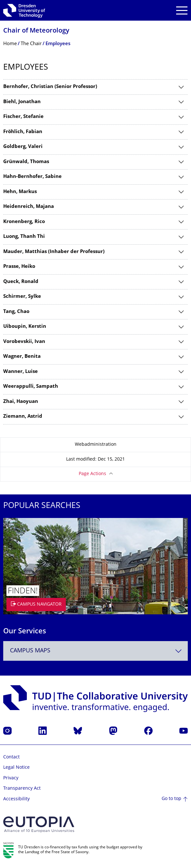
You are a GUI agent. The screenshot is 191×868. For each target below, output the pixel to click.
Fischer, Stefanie (23, 117)
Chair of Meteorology (36, 31)
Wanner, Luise (20, 372)
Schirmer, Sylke (22, 297)
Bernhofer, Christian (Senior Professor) (50, 87)
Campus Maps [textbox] (30, 651)
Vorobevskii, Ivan (24, 342)
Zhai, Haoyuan (21, 402)
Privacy (11, 778)
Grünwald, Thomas (26, 162)
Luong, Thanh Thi (24, 237)
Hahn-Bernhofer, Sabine (32, 177)
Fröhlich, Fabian (23, 132)
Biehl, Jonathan (22, 102)
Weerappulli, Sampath (31, 387)
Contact (11, 757)
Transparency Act (22, 789)
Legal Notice (16, 768)
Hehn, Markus (20, 192)
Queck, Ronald (21, 282)
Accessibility (16, 799)
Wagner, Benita (22, 357)
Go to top (171, 799)
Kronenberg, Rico (24, 222)
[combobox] (95, 651)
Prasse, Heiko (19, 267)
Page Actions (92, 474)
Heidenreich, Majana (29, 207)
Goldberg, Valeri (23, 147)
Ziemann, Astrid (23, 417)
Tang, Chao (16, 312)
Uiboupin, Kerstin (25, 327)
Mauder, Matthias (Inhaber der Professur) (54, 252)
